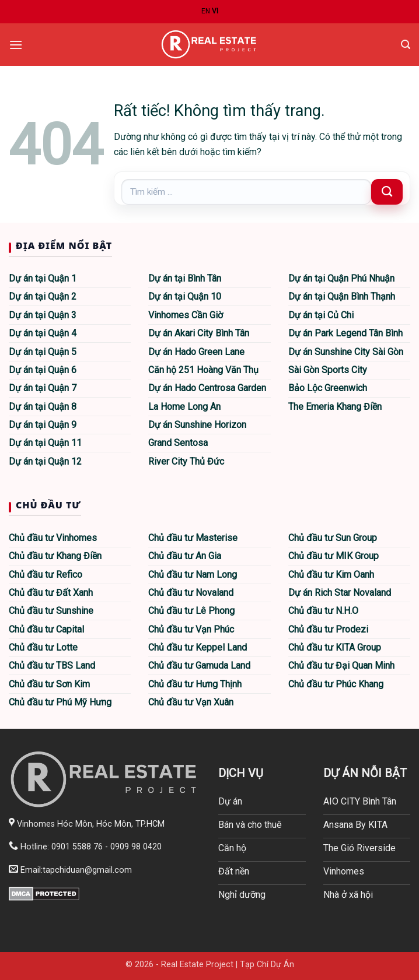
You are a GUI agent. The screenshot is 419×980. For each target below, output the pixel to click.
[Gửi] (387, 192)
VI (215, 11)
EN (206, 11)
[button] (16, 45)
